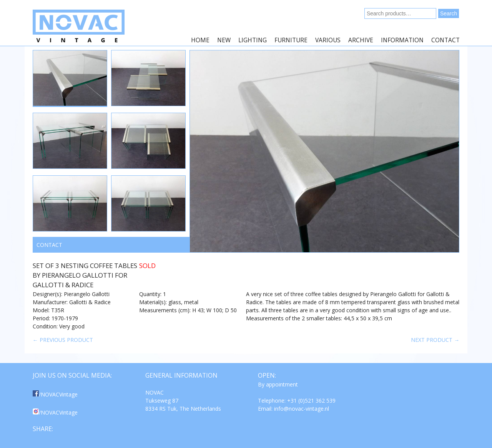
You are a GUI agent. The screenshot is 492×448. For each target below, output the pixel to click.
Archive (361, 40)
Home (200, 40)
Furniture (291, 40)
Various (328, 40)
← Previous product (63, 340)
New (224, 40)
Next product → (435, 340)
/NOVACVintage (55, 394)
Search (449, 13)
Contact (445, 40)
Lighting (253, 40)
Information (402, 40)
